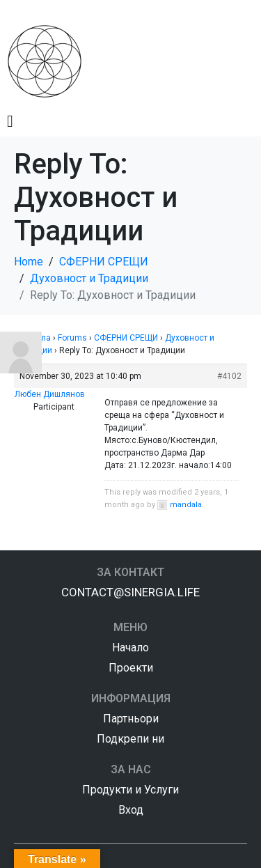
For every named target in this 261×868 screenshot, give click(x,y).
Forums (72, 338)
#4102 (229, 376)
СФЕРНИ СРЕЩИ (126, 338)
